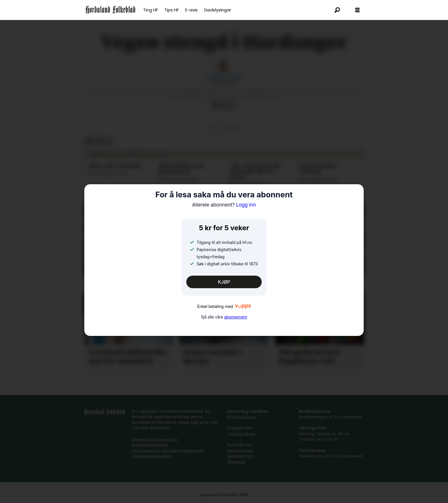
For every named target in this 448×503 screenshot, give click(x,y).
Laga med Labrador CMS (224, 494)
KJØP (224, 282)
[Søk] (337, 10)
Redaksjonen (240, 450)
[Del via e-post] (224, 105)
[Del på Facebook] (215, 105)
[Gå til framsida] (110, 10)
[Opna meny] (357, 10)
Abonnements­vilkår (152, 456)
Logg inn (224, 205)
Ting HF (151, 10)
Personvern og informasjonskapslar (168, 450)
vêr (213, 129)
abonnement (235, 317)
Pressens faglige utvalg (155, 439)
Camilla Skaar (241, 434)
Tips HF (172, 10)
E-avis (191, 10)
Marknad (236, 462)
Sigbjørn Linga (242, 417)
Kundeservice (241, 456)
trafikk (231, 129)
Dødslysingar (218, 10)
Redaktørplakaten (150, 445)
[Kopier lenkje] (233, 105)
